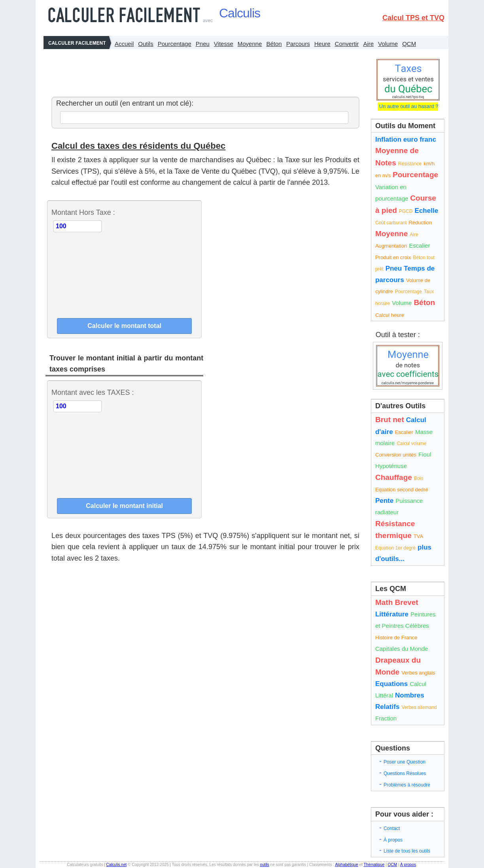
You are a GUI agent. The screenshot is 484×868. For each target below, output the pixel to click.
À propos (393, 840)
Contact (392, 828)
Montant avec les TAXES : (93, 392)
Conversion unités (396, 455)
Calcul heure (390, 315)
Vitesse (224, 44)
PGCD (406, 211)
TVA (418, 536)
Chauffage (394, 477)
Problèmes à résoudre (407, 785)
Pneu (203, 44)
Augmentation (391, 246)
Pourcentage (175, 44)
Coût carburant (391, 223)
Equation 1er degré (395, 548)
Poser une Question (405, 762)
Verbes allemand (419, 707)
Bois (419, 478)
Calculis (240, 13)
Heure (322, 44)
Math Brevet (397, 602)
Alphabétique (346, 865)
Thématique (374, 865)
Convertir (347, 44)
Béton (274, 44)
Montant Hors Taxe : (83, 212)
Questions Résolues (405, 773)
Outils (146, 44)
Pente (384, 501)
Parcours (298, 44)
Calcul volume (411, 443)
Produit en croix (393, 257)
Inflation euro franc (406, 139)
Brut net (390, 420)
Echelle (427, 211)
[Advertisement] (203, 71)
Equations (391, 684)
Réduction (420, 223)
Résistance (410, 164)
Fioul (425, 454)
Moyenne (250, 44)
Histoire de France (396, 638)
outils (264, 865)
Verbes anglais (418, 673)
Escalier (419, 245)
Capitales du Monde (402, 649)
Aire (368, 44)
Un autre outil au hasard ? (408, 106)
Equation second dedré (402, 490)
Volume (388, 44)
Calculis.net (117, 865)
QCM (409, 44)
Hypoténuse (391, 466)
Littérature (392, 614)
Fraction (386, 718)
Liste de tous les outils (407, 851)
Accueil (124, 44)
